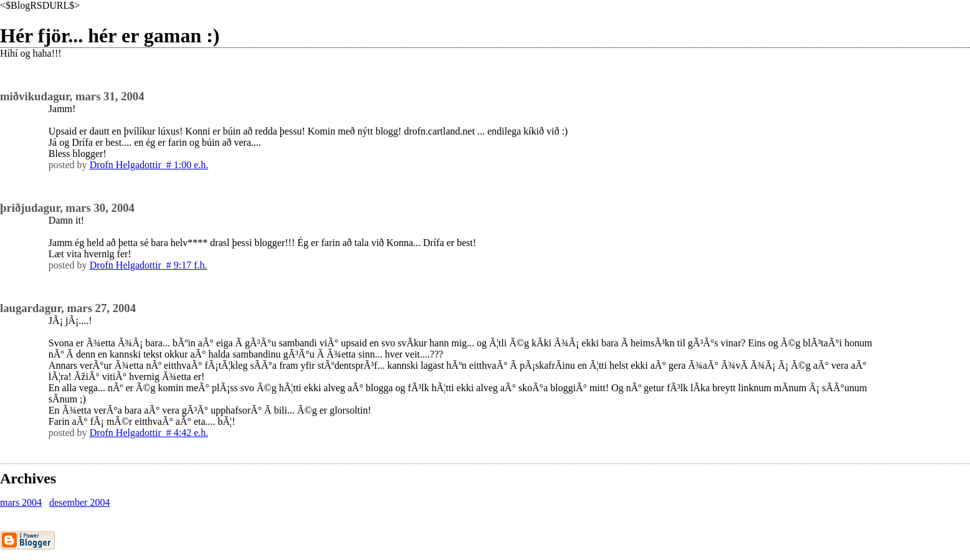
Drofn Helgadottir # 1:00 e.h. (149, 165)
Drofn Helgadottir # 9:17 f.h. (149, 265)
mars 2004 (21, 502)
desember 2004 (79, 502)
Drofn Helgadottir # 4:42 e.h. (149, 433)
